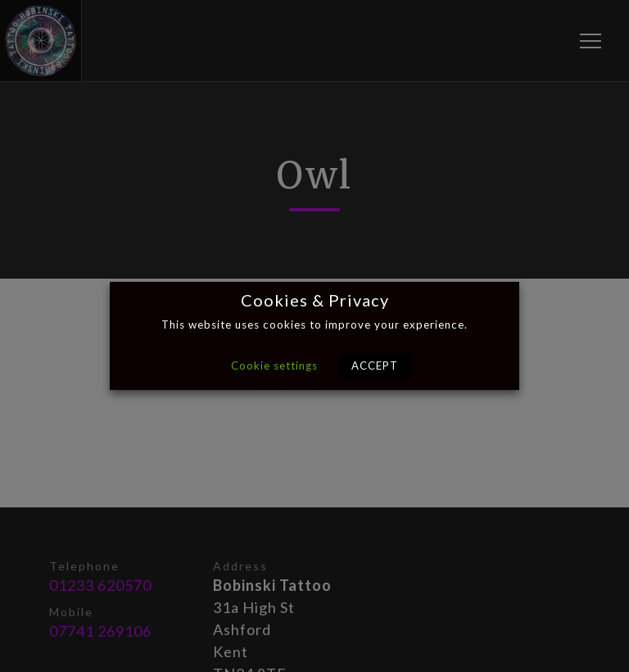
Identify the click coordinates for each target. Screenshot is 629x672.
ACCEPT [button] (375, 366)
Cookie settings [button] (274, 366)
